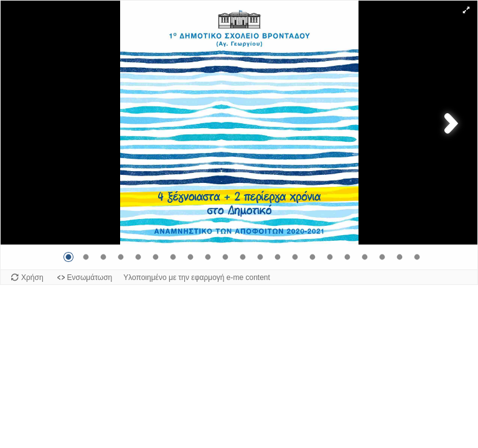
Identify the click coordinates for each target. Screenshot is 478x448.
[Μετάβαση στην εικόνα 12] (260, 257)
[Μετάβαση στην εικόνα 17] (347, 257)
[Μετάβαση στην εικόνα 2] (86, 257)
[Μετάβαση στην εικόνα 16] (330, 257)
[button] (466, 10)
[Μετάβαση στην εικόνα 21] (417, 257)
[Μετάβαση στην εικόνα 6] (156, 257)
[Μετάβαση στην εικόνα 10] (225, 257)
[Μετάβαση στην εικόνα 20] (400, 257)
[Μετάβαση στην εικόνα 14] (295, 257)
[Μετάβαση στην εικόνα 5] (138, 257)
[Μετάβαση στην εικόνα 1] (68, 257)
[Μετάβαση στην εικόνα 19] (382, 257)
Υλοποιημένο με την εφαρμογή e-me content (197, 278)
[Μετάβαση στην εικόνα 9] (208, 257)
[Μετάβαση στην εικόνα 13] (278, 257)
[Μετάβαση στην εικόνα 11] (243, 257)
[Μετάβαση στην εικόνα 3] (103, 257)
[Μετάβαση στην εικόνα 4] (121, 257)
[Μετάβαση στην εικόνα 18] (365, 257)
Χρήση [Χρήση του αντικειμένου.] (32, 278)
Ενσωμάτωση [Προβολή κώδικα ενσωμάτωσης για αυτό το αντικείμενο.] (90, 278)
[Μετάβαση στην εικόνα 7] (173, 257)
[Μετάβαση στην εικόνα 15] (312, 257)
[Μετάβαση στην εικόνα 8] (190, 257)
